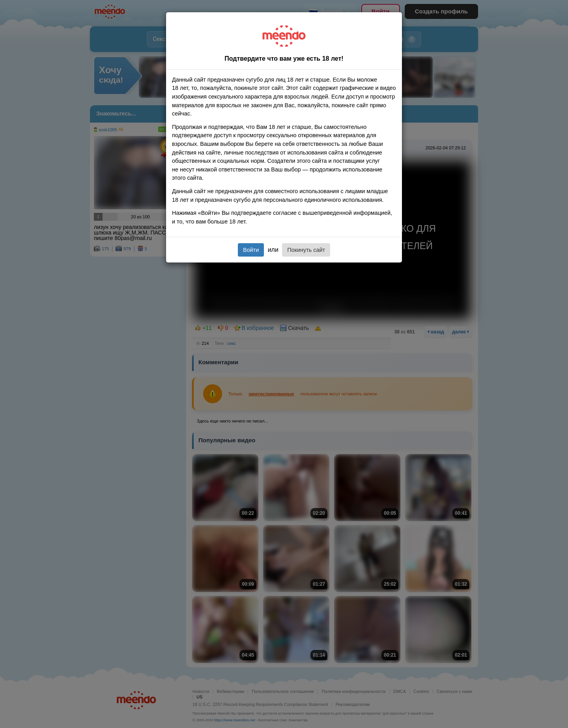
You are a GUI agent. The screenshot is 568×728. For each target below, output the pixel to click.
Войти (251, 250)
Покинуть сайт (306, 250)
